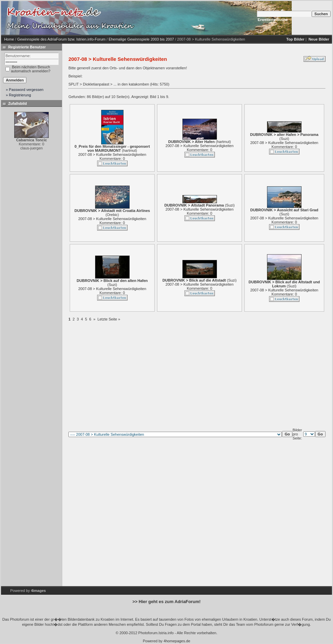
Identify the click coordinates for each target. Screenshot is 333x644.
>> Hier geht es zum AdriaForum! (166, 602)
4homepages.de (177, 641)
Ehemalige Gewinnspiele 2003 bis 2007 (141, 39)
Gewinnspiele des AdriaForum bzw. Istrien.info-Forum (61, 39)
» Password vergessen (25, 90)
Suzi (284, 139)
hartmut (129, 150)
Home (9, 39)
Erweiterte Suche (273, 20)
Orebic (112, 215)
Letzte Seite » (109, 319)
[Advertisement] (194, 18)
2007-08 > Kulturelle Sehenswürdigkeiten (112, 154)
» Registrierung (18, 95)
